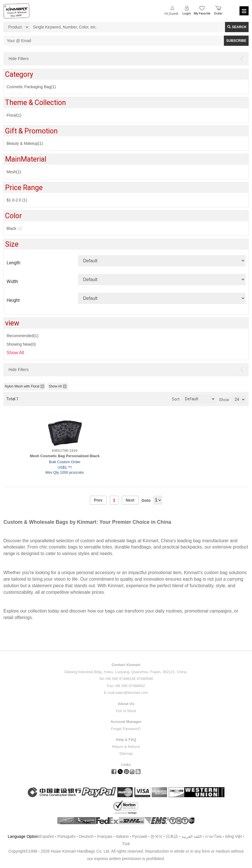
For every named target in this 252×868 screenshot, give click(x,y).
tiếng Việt (234, 836)
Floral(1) (14, 115)
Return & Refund (126, 747)
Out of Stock (126, 711)
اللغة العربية (192, 836)
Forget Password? (126, 729)
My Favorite (202, 14)
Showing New (21, 344)
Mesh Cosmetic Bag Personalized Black (65, 456)
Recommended (22, 336)
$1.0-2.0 (17, 200)
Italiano (122, 836)
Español (47, 836)
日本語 (172, 836)
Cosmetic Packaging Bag (31, 87)
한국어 (157, 836)
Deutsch (86, 836)
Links (126, 765)
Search (237, 27)
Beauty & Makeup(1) (25, 143)
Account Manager (126, 722)
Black (14, 228)
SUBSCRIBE (236, 41)
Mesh (14, 172)
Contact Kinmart (126, 665)
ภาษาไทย (213, 836)
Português (66, 836)
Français (105, 836)
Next (130, 500)
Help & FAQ (126, 740)
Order (218, 14)
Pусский (140, 836)
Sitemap (126, 753)
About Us (126, 704)
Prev (98, 500)
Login (187, 14)
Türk (126, 844)
